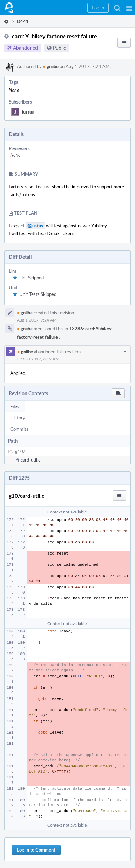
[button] (129, 8)
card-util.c (31, 460)
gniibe (51, 66)
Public (59, 48)
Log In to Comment (36, 850)
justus (28, 112)
